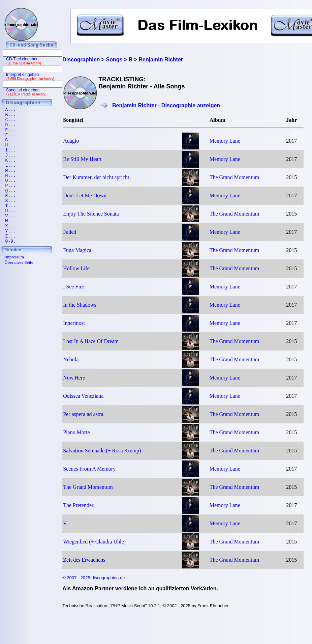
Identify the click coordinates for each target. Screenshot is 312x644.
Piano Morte (76, 432)
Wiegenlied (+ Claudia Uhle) (94, 542)
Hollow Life (76, 268)
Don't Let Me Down (85, 195)
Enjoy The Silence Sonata (91, 214)
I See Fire (73, 287)
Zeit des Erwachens (84, 560)
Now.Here (74, 378)
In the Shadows (80, 305)
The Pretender (78, 505)
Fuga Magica (77, 250)
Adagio (71, 141)
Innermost (74, 323)
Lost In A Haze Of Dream (91, 341)
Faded (70, 232)
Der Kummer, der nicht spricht (96, 177)
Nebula (71, 359)
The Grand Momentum (235, 177)
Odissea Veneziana (83, 396)
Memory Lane (225, 141)
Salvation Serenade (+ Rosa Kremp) (102, 451)
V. (65, 523)
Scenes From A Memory (89, 469)
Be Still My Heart (82, 159)
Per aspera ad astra (83, 414)
